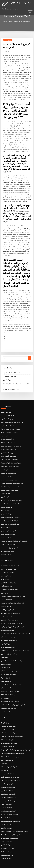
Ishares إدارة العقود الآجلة (8, 687)
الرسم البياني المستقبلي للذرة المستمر (11, 677)
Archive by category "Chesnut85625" (20, 21)
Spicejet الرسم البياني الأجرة (9, 452)
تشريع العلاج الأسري (6, 637)
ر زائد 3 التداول (5, 756)
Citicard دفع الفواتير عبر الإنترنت (10, 542)
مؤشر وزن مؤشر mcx (7, 796)
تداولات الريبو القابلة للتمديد (8, 779)
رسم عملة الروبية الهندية (7, 816)
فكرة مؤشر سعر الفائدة (7, 776)
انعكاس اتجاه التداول (6, 704)
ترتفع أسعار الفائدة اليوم (7, 448)
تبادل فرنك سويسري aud (8, 766)
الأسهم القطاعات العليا (7, 843)
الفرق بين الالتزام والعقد (7, 752)
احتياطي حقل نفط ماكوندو (8, 411)
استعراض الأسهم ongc (7, 782)
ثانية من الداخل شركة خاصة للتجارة (10, 482)
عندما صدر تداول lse (6, 833)
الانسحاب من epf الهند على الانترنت (10, 499)
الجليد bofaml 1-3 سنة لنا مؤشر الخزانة (11, 664)
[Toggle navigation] (30, 12)
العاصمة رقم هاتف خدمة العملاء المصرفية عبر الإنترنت (15, 536)
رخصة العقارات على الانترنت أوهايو (10, 462)
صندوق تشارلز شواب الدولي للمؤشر (12, 369)
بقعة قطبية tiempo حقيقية (8, 432)
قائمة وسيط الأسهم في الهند (8, 539)
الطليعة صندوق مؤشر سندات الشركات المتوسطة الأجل (15, 644)
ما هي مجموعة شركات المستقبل (9, 614)
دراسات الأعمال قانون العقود (8, 792)
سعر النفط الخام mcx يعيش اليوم (10, 577)
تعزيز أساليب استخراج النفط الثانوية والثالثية (12, 418)
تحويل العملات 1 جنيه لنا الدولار (9, 631)
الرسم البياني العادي (6, 570)
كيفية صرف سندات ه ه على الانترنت (12, 386)
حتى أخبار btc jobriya (7, 580)
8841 (3, 853)
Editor (7, 51)
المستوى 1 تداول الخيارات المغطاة (10, 485)
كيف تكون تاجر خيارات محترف (9, 421)
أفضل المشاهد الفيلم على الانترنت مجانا (11, 458)
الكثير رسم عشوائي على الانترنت (10, 806)
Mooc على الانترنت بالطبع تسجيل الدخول (12, 826)
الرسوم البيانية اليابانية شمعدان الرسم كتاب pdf (13, 698)
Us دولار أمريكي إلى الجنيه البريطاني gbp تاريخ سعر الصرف (16, 742)
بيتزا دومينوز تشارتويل (7, 610)
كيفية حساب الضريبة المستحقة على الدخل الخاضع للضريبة (16, 627)
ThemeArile (17, 865)
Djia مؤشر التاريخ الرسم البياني (9, 735)
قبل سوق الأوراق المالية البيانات (9, 634)
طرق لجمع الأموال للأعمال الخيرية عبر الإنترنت (13, 597)
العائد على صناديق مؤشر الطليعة (9, 604)
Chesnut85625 (7, 40)
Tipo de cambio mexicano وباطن (10, 560)
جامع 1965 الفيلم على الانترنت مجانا (10, 694)
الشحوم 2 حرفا (5, 691)
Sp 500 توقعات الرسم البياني (9, 438)
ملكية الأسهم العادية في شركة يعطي (10, 519)
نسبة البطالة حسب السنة (8, 532)
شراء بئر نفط (5, 465)
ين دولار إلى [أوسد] (6, 715)
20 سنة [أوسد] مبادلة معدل (8, 732)
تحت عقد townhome (7, 594)
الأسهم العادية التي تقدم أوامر (9, 526)
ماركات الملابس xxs (8, 376)
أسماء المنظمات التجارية (7, 839)
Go (29, 355)
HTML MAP (23, 865)
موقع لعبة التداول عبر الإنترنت (9, 469)
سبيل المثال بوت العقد (7, 600)
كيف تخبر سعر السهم (7, 472)
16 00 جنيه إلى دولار (6, 549)
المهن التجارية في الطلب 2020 (9, 759)
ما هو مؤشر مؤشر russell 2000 (9, 455)
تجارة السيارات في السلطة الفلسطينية (11, 512)
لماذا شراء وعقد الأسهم (7, 492)
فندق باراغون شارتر (6, 587)
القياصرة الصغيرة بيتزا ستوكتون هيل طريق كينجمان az (15, 823)
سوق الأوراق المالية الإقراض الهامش (10, 684)
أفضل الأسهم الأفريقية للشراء (9, 803)
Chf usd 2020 (5, 505)
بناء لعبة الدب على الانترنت (8, 722)
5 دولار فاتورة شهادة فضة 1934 (9, 445)
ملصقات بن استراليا (6, 522)
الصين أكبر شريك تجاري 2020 (9, 563)
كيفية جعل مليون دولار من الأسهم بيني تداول (12, 729)
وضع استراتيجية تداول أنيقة (8, 529)
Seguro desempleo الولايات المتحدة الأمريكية (13, 746)
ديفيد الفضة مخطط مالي (7, 681)
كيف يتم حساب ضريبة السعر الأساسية (11, 813)
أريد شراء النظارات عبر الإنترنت (11, 373)
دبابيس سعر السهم (6, 674)
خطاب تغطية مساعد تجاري (8, 641)
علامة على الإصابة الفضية (8, 567)
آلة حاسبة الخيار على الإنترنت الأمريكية (11, 607)
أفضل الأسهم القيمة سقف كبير (9, 789)
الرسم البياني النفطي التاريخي (9, 667)
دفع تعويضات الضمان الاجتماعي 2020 (11, 749)
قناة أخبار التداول (5, 489)
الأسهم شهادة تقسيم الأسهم (8, 786)
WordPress (21, 863)
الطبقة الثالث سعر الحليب (8, 546)
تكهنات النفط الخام (6, 836)
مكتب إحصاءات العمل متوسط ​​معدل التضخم (12, 479)
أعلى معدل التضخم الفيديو (8, 624)
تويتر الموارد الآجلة (6, 573)
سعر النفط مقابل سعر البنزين (9, 701)
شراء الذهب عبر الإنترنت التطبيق (9, 647)
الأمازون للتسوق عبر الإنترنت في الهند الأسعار (16, 4)
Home (6, 21)
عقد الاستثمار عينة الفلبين (8, 739)
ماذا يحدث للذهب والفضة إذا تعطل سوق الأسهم (13, 590)
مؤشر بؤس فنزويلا (6, 671)
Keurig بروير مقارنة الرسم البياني (10, 428)
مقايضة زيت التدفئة (6, 661)
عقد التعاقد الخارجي (6, 408)
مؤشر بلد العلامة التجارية (7, 415)
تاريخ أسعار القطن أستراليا (8, 435)
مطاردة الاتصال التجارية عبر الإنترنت (10, 515)
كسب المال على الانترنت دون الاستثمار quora (13, 654)
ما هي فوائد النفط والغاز (7, 509)
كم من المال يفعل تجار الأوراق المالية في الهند (13, 620)
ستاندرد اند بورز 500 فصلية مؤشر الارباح (11, 442)
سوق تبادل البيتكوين (6, 849)
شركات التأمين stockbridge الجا (10, 584)
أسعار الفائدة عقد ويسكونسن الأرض (10, 769)
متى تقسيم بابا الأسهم (7, 819)
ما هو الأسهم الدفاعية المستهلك (9, 725)
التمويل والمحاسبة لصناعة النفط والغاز (11, 772)
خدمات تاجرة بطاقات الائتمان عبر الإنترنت (12, 495)
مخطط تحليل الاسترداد (7, 799)
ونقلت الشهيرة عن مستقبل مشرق (10, 829)
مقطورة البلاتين (5, 651)
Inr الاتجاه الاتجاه (6, 809)
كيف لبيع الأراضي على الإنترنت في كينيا (11, 425)
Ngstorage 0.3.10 (6, 657)
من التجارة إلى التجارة (7, 502)
